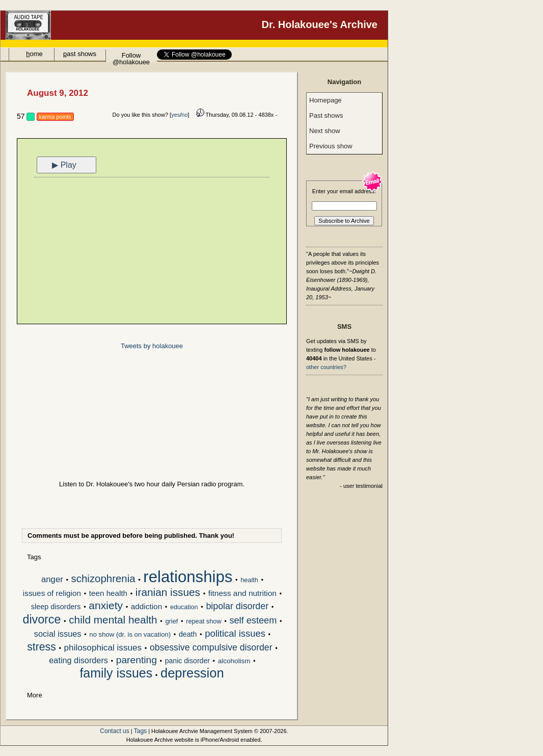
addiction (146, 606)
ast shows (80, 54)
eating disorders (78, 660)
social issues (58, 634)
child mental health (113, 620)
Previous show (331, 146)
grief (171, 621)
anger (52, 580)
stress (42, 647)
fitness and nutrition (242, 593)
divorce (42, 620)
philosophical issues (103, 648)
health (249, 580)
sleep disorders (56, 607)
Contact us (114, 731)
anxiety (106, 606)
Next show (325, 131)
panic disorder (187, 661)
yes (175, 115)
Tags (140, 731)
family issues (116, 674)
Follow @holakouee (131, 57)
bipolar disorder (237, 607)
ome (34, 54)
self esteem (253, 621)
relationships (188, 578)
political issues (235, 634)
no (184, 115)
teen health (108, 593)
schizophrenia (103, 579)
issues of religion (52, 593)
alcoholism (234, 661)
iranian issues (168, 593)
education (184, 607)
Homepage (325, 100)
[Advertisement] (152, 252)
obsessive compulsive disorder (211, 648)
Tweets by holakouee (152, 346)
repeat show (203, 621)
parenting (137, 660)
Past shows (326, 115)
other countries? (326, 367)
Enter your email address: (344, 191)
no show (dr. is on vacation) (130, 634)
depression (192, 674)
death (188, 634)
